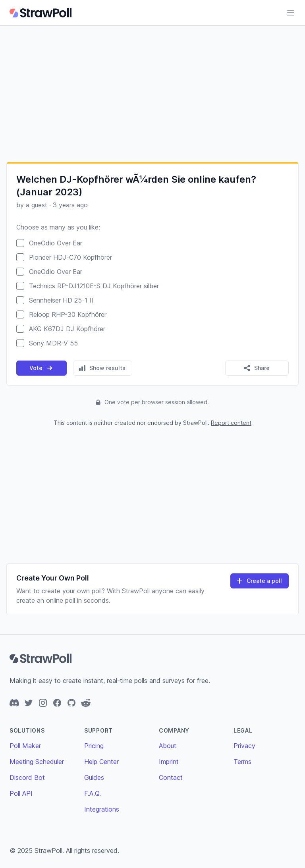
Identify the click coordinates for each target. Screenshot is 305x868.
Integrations (102, 809)
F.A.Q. (93, 793)
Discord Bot (27, 777)
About (168, 746)
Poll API (21, 793)
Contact (171, 777)
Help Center (101, 762)
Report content (231, 423)
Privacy (244, 746)
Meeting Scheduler (37, 762)
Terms (242, 762)
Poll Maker (25, 746)
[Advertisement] (152, 94)
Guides (94, 777)
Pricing (94, 746)
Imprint (169, 762)
